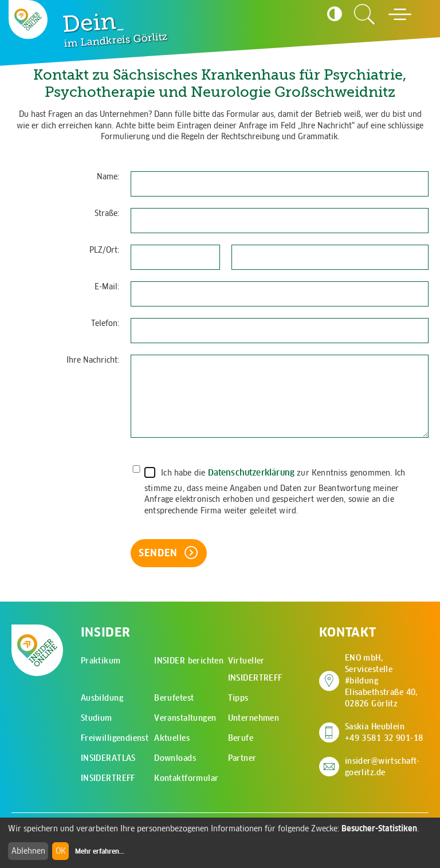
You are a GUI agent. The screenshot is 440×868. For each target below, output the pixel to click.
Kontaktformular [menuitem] (186, 778)
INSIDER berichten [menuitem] (189, 661)
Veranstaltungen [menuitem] (185, 718)
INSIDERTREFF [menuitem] (108, 778)
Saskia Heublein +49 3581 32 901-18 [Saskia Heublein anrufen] (384, 732)
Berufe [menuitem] (241, 738)
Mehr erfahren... (100, 851)
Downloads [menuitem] (175, 758)
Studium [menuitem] (97, 718)
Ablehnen (28, 851)
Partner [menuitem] (242, 758)
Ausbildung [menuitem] (102, 698)
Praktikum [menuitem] (101, 661)
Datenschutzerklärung (252, 472)
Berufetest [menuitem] (174, 698)
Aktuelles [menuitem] (172, 738)
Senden (160, 553)
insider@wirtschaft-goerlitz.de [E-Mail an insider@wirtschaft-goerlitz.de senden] (382, 767)
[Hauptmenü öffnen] (400, 14)
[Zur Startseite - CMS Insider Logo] (28, 19)
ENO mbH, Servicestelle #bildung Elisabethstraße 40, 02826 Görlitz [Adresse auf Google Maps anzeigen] (387, 681)
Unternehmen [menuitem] (254, 718)
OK (61, 851)
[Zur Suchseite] (364, 14)
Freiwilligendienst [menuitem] (115, 738)
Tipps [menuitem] (238, 698)
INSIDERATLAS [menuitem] (108, 758)
